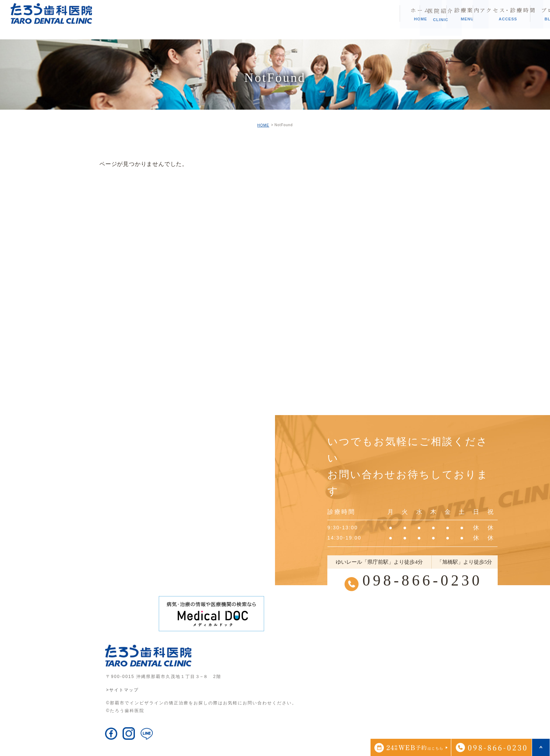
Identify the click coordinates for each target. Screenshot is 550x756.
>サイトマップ (122, 690)
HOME (263, 125)
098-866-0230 (422, 580)
